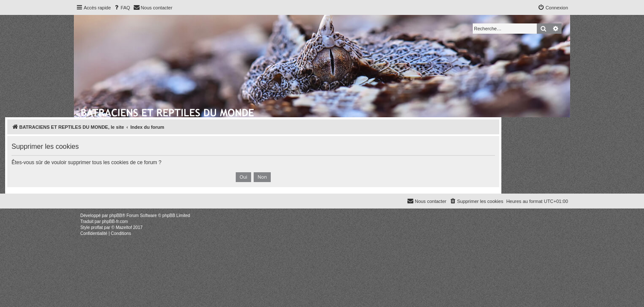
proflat (97, 227)
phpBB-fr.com (115, 222)
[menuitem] (122, 8)
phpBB (116, 216)
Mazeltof (124, 227)
